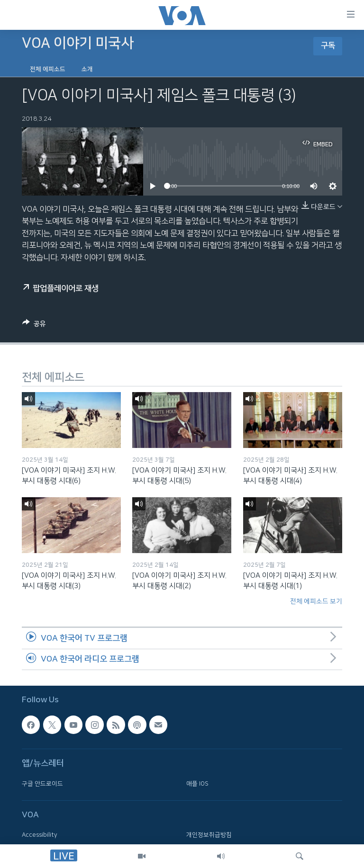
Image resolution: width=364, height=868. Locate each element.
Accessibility (40, 835)
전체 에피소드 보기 (316, 601)
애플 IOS (197, 784)
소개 (87, 69)
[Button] (34, 325)
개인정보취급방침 (209, 835)
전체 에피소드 (48, 69)
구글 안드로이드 (42, 784)
